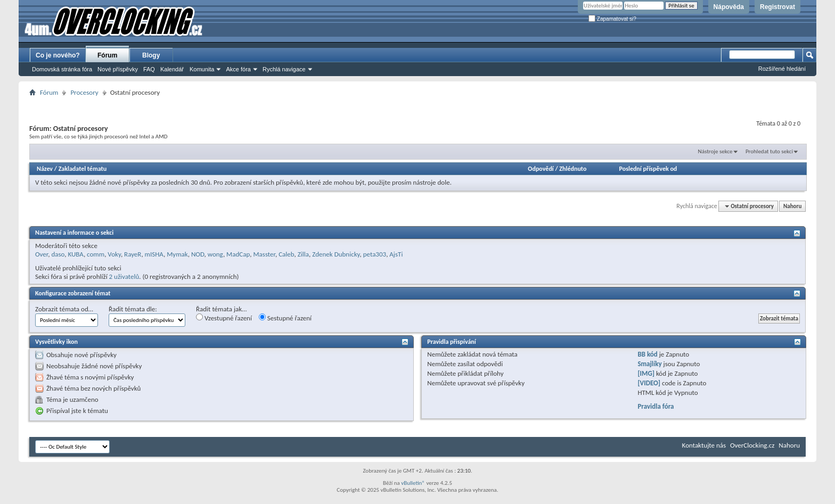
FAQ (149, 69)
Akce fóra (238, 69)
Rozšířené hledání (782, 69)
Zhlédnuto (573, 169)
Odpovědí (541, 169)
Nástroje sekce (715, 151)
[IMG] (646, 373)
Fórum (107, 55)
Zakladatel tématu (83, 169)
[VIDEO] (649, 383)
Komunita (202, 69)
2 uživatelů (124, 276)
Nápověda (729, 7)
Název (45, 169)
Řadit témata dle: (133, 309)
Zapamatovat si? (612, 19)
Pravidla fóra (656, 406)
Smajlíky (649, 364)
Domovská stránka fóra (62, 69)
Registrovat (777, 7)
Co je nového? (58, 55)
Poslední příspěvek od (648, 169)
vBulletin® (413, 483)
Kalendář (172, 69)
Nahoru (792, 206)
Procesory (84, 92)
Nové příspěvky (118, 69)
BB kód (647, 354)
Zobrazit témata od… (64, 309)
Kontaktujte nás (704, 445)
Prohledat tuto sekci (769, 151)
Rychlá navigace (284, 69)
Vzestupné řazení (224, 318)
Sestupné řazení (285, 318)
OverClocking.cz (752, 445)
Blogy (151, 55)
